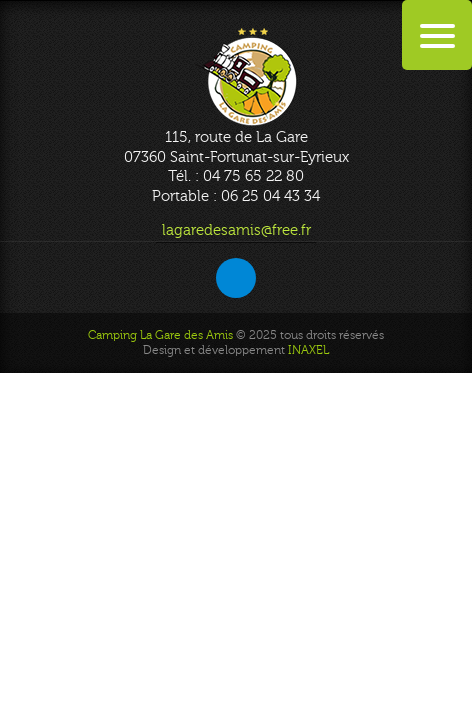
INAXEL (308, 350)
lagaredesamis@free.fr (236, 230)
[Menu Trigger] (437, 35)
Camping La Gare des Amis (160, 335)
